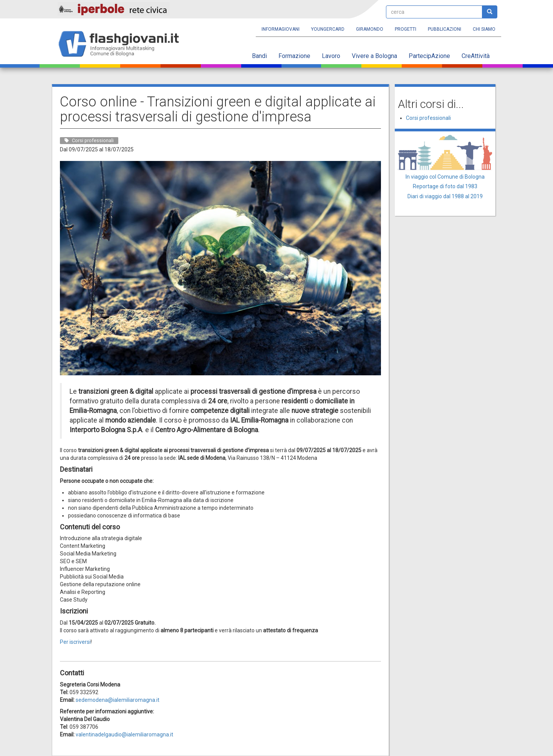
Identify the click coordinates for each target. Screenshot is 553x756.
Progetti (406, 29)
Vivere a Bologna (374, 56)
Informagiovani (281, 29)
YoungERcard (328, 29)
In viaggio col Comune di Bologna (445, 177)
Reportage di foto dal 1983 (445, 186)
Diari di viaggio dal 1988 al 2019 (445, 196)
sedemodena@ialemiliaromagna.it (118, 700)
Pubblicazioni (445, 29)
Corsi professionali (428, 118)
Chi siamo (484, 29)
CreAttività (476, 56)
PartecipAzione (429, 56)
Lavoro (331, 56)
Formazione (294, 56)
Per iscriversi (75, 642)
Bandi (259, 56)
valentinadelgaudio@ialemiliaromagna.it (124, 734)
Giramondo (370, 29)
